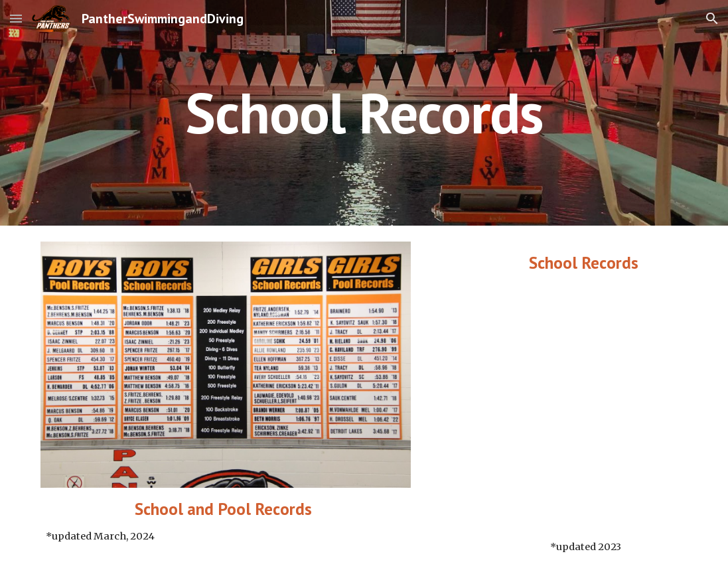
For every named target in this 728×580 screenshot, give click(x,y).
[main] (364, 112)
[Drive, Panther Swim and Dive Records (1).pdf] (586, 406)
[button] (16, 18)
